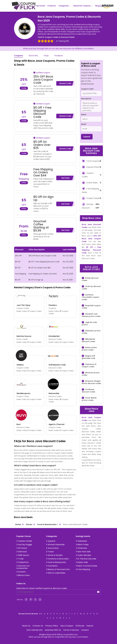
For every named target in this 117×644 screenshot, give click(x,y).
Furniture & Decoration (57, 559)
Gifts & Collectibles (56, 573)
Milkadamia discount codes (88, 340)
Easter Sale (82, 562)
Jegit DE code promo (89, 323)
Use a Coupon (67, 626)
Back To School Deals (86, 566)
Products (52, 6)
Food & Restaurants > (48, 524)
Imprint (90, 626)
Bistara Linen (23, 575)
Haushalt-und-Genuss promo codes (91, 315)
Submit (87, 137)
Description (86, 99)
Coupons (18, 56)
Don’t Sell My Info (34, 630)
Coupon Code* (87, 89)
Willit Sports (23, 555)
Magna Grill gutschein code (88, 357)
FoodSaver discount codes (88, 391)
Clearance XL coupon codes (89, 365)
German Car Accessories (23, 567)
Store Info (33, 56)
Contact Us (38, 626)
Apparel (51, 541)
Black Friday (82, 545)
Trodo (20, 559)
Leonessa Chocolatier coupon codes (90, 297)
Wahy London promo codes (89, 349)
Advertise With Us (53, 630)
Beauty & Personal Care (58, 569)
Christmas (81, 548)
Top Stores (40, 6)
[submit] (98, 592)
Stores (29, 524)
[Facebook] (26, 600)
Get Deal (65, 178)
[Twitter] (35, 600)
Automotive (52, 548)
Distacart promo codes (91, 374)
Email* (84, 124)
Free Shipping (83, 569)
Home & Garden (54, 555)
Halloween (81, 541)
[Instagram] (40, 600)
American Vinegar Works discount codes (91, 382)
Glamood (22, 552)
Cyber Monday (83, 555)
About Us (26, 626)
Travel (50, 552)
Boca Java (95, 218)
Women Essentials (55, 545)
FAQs (46, 56)
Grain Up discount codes (91, 288)
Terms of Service (71, 630)
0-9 (41, 614)
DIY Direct (22, 548)
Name (84, 115)
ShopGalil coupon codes (91, 307)
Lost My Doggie (24, 545)
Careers (85, 630)
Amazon (21, 572)
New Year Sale (83, 552)
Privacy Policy (52, 626)
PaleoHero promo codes (91, 332)
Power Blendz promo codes (89, 399)
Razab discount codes (90, 279)
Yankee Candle (24, 541)
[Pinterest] (31, 600)
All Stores (80, 626)
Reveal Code (65, 83)
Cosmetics (52, 566)
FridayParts (23, 562)
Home (18, 524)
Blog (97, 6)
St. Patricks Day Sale (86, 559)
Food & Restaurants (56, 562)
